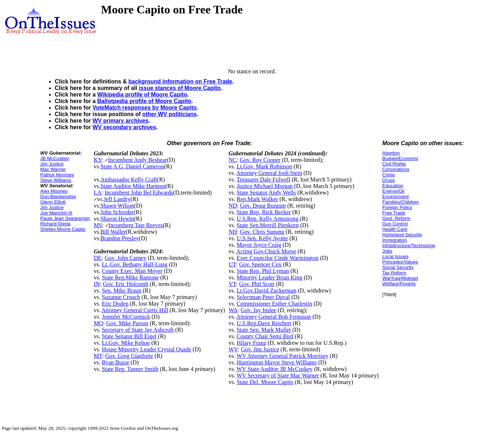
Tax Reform (394, 273)
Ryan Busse (115, 362)
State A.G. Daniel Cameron (132, 166)
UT (232, 264)
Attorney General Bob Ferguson (274, 317)
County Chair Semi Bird (265, 336)
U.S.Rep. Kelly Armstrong (268, 219)
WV (233, 349)
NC (232, 160)
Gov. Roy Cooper (260, 160)
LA (97, 193)
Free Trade (394, 213)
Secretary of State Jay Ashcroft (138, 330)
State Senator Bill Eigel (129, 336)
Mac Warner (53, 169)
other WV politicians (170, 114)
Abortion (391, 153)
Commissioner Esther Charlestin (275, 304)
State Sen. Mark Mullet (264, 330)
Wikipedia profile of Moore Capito (142, 95)
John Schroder (117, 212)
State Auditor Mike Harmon (133, 186)
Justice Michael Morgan (265, 186)
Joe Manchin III (56, 213)
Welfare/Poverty (399, 284)
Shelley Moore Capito (63, 229)
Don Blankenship (58, 197)
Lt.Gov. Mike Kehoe (126, 343)
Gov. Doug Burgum (263, 206)
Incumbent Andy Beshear (137, 160)
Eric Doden (115, 304)
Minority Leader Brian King (270, 277)
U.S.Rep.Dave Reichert (264, 323)
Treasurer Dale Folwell (263, 179)
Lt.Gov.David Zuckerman (267, 291)
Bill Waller (113, 232)
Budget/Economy (400, 158)
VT (232, 284)
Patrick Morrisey (57, 175)
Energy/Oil (393, 191)
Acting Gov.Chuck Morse (266, 251)
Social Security (398, 267)
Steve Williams (56, 180)
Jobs (387, 251)
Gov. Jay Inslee (259, 310)
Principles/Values (400, 262)
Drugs (389, 180)
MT (98, 356)
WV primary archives (121, 121)
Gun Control (395, 224)
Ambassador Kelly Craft (129, 179)
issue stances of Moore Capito (180, 88)
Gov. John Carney (125, 258)
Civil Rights (394, 164)
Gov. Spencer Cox (260, 264)
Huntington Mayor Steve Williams (277, 362)
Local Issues (395, 256)
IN (97, 284)
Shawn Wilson (117, 206)
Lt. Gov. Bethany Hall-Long (135, 264)
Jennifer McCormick (126, 317)
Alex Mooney (54, 191)
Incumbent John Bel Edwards (139, 193)
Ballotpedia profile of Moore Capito (144, 101)
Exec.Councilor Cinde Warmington (278, 258)
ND (233, 206)
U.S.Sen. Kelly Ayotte (262, 238)
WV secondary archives (124, 127)
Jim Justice (52, 164)
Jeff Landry (117, 199)
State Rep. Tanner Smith (130, 369)
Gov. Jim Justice (260, 349)
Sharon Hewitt (117, 219)
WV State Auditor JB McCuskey (274, 369)
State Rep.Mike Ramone (130, 277)
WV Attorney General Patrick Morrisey (282, 356)
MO (98, 323)
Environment (396, 197)
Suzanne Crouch (121, 297)
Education (393, 186)
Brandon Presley (119, 238)
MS (98, 225)
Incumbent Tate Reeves (136, 225)
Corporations (396, 169)
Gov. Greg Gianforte (129, 356)
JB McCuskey (55, 158)
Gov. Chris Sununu (262, 232)
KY (98, 160)
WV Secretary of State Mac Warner (278, 375)
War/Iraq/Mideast (400, 278)
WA (233, 310)
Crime (389, 175)
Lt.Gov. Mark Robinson (265, 166)
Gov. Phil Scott (257, 284)
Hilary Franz (251, 343)
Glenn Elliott (53, 202)
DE (97, 258)
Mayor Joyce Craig (259, 245)
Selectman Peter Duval (263, 297)
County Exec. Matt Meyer (132, 271)
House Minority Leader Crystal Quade (146, 349)
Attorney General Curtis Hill (135, 310)
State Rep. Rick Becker (264, 212)
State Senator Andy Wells (266, 193)
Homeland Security (402, 235)
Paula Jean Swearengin (65, 218)
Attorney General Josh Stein (269, 173)
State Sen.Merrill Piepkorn (268, 225)
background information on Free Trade (180, 81)
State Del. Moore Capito (265, 382)
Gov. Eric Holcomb (126, 284)
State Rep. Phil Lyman (263, 271)
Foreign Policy (397, 207)
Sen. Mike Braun (121, 291)
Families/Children (401, 202)
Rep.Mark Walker (257, 199)
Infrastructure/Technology (409, 246)
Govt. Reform (396, 218)
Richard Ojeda (55, 224)
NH (233, 232)
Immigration (395, 240)
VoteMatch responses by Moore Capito (145, 108)
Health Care (395, 229)
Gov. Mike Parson (127, 323)
